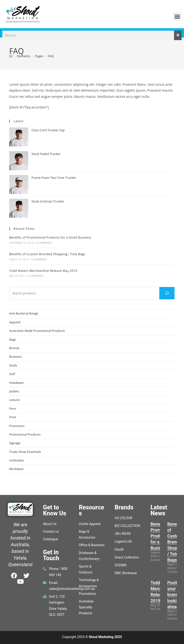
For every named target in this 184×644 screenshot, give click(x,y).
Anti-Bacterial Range (24, 313)
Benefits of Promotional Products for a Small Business (50, 237)
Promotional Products (25, 434)
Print (13, 417)
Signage (15, 443)
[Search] (178, 35)
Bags (13, 339)
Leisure (14, 400)
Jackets (14, 391)
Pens (13, 409)
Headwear (17, 383)
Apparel (15, 322)
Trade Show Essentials (25, 452)
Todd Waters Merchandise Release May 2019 (43, 271)
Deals (13, 365)
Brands (14, 348)
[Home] (11, 56)
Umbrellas (17, 460)
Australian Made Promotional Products (37, 331)
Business (16, 357)
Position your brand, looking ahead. (175, 595)
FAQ (51, 56)
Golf (12, 374)
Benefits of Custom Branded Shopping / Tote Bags (47, 254)
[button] (177, 16)
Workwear (17, 469)
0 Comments (44, 243)
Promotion (17, 426)
